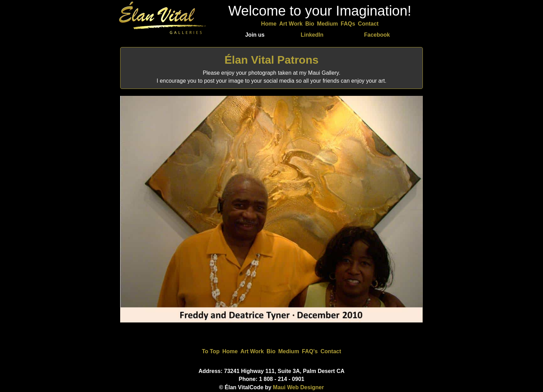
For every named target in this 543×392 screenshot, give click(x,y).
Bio (310, 24)
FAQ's (310, 351)
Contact (368, 24)
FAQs (348, 24)
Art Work (291, 24)
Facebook (377, 35)
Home (269, 24)
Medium (327, 24)
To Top (211, 351)
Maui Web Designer (298, 387)
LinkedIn (312, 35)
